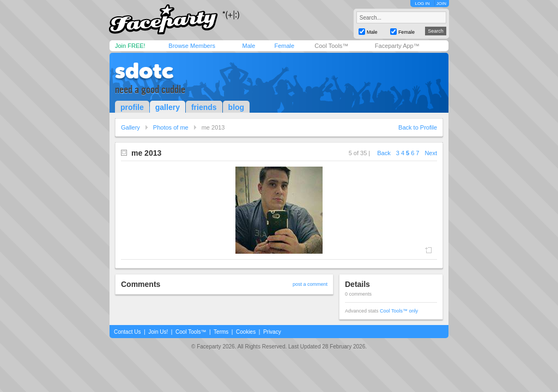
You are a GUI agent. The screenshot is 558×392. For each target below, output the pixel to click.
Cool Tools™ (331, 46)
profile (132, 107)
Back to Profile (418, 127)
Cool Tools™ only (399, 311)
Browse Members (192, 46)
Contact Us (127, 332)
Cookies (246, 332)
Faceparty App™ (397, 46)
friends (204, 107)
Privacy (272, 332)
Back (384, 153)
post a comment (310, 284)
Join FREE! (130, 46)
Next (431, 153)
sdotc (144, 71)
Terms (221, 332)
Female (284, 46)
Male (248, 46)
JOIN (441, 4)
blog (236, 107)
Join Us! (158, 332)
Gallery (131, 127)
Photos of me (171, 127)
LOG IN (422, 4)
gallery (168, 107)
